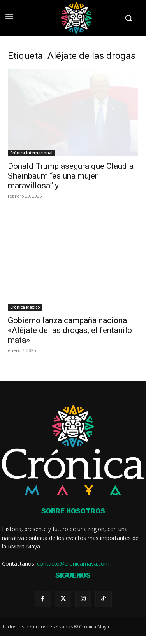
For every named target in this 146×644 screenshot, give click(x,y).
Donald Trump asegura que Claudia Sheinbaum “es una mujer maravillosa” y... (71, 176)
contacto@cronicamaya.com (73, 563)
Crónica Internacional (31, 153)
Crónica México (25, 307)
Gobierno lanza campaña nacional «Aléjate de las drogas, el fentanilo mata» (70, 330)
